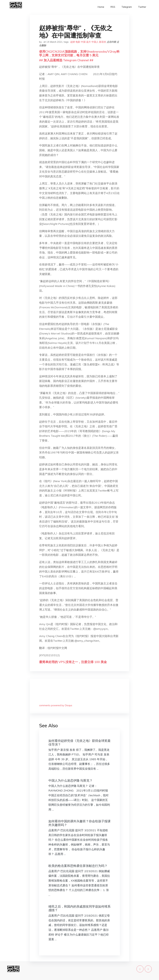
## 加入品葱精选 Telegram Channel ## (66, 60)
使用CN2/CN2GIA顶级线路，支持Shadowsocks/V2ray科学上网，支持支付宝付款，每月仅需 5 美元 (79, 53)
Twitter (142, 7)
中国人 (95, 42)
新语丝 (103, 42)
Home (101, 7)
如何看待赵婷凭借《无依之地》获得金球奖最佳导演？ (79, 743)
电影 (78, 42)
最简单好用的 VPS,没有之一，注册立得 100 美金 (73, 662)
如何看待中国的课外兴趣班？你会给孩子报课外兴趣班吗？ (79, 823)
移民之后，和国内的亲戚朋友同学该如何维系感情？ (79, 908)
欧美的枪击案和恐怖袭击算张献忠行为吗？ (78, 866)
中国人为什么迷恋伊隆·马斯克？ (70, 780)
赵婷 (73, 42)
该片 (89, 42)
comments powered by (56, 705)
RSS (113, 7)
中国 (83, 42)
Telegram (127, 7)
